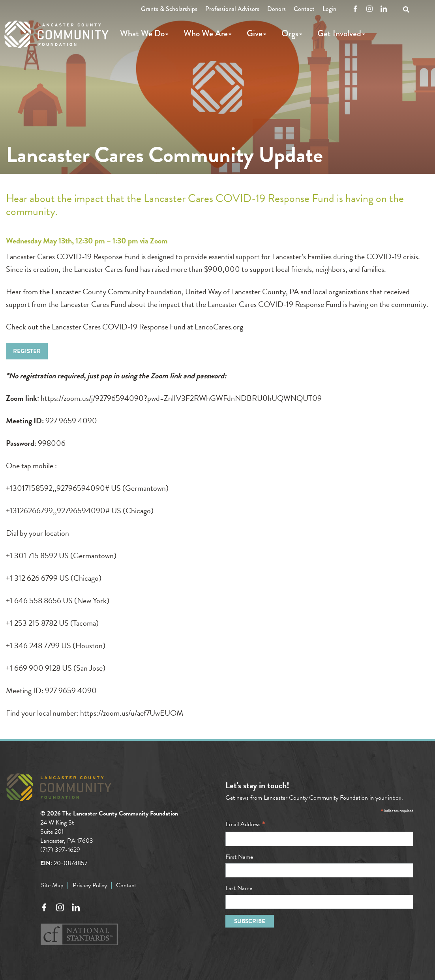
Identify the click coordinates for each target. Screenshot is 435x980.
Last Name (239, 888)
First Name (239, 857)
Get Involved (339, 33)
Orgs (290, 33)
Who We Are (206, 33)
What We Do (142, 33)
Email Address (245, 824)
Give (255, 33)
